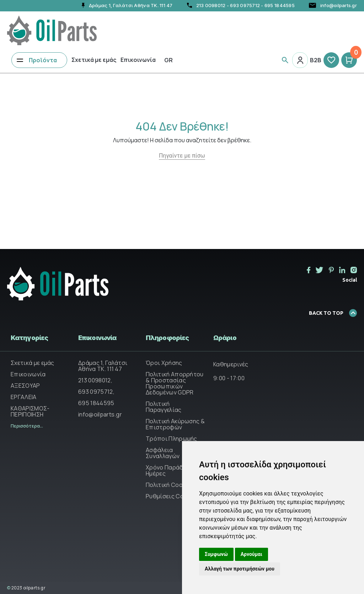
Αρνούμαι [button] (251, 554)
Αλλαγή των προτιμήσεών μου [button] (240, 569)
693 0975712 (245, 5)
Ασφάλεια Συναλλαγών (163, 453)
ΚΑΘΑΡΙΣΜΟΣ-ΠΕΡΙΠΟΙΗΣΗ (30, 411)
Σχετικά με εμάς (94, 60)
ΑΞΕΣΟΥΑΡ (25, 386)
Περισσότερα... (27, 426)
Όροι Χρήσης (164, 363)
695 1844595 (280, 5)
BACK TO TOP (333, 313)
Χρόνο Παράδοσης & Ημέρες (174, 470)
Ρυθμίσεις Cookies (172, 496)
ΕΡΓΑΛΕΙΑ (24, 397)
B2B (316, 60)
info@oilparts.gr (100, 414)
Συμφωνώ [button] (216, 554)
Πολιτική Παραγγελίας (164, 407)
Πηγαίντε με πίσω (182, 156)
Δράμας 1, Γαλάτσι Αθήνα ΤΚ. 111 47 (103, 366)
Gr (168, 60)
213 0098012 (211, 5)
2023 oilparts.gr (26, 588)
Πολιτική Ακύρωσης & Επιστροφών (175, 424)
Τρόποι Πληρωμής (172, 439)
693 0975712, (96, 392)
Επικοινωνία (138, 60)
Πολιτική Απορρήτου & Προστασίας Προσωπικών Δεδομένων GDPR (175, 383)
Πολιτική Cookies (170, 485)
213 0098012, (95, 380)
